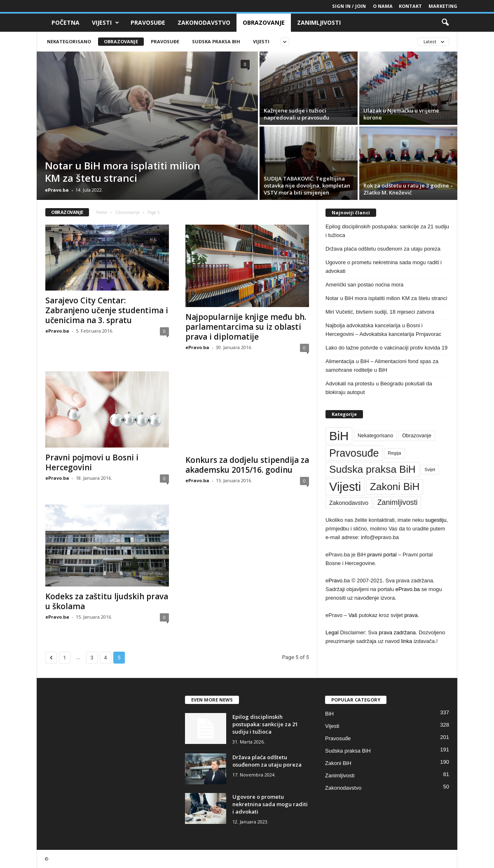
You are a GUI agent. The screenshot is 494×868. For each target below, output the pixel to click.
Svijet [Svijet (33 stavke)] (430, 469)
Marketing (443, 6)
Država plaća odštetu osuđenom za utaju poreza (383, 249)
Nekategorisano (69, 41)
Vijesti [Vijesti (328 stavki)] (345, 487)
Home (102, 212)
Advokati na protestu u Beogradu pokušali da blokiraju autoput (379, 388)
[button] (445, 23)
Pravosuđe (148, 22)
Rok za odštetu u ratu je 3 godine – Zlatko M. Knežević (408, 189)
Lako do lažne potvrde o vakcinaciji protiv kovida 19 (386, 348)
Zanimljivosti (319, 22)
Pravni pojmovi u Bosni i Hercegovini (92, 462)
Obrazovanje (264, 22)
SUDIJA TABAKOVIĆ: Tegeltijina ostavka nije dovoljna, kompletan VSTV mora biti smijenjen (307, 185)
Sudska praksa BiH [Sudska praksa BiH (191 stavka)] (372, 469)
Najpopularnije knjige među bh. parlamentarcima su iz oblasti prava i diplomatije (246, 327)
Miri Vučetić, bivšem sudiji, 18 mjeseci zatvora (380, 312)
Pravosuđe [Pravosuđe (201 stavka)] (354, 453)
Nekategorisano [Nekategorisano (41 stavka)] (375, 436)
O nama (383, 6)
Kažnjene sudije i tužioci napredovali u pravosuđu (296, 114)
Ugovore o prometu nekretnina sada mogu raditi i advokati (384, 267)
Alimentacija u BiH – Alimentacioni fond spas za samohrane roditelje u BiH (382, 366)
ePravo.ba (57, 190)
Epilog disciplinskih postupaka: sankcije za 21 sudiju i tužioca (387, 231)
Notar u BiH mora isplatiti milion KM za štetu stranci (123, 172)
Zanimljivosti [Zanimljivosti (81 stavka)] (398, 502)
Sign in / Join (349, 6)
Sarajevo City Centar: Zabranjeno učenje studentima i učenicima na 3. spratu (107, 310)
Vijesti (105, 23)
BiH (329, 714)
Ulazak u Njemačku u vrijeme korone (401, 114)
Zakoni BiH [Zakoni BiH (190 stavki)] (395, 487)
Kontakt (410, 6)
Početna (66, 22)
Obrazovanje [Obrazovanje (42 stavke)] (417, 436)
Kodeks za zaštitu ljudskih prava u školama (107, 601)
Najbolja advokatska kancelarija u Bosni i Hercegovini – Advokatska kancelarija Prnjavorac (383, 330)
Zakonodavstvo (204, 22)
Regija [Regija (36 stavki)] (394, 453)
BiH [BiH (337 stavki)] (339, 436)
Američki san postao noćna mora (364, 285)
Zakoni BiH (338, 763)
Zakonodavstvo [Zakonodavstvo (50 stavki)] (349, 503)
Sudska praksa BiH (216, 41)
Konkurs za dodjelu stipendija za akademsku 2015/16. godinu (247, 465)
